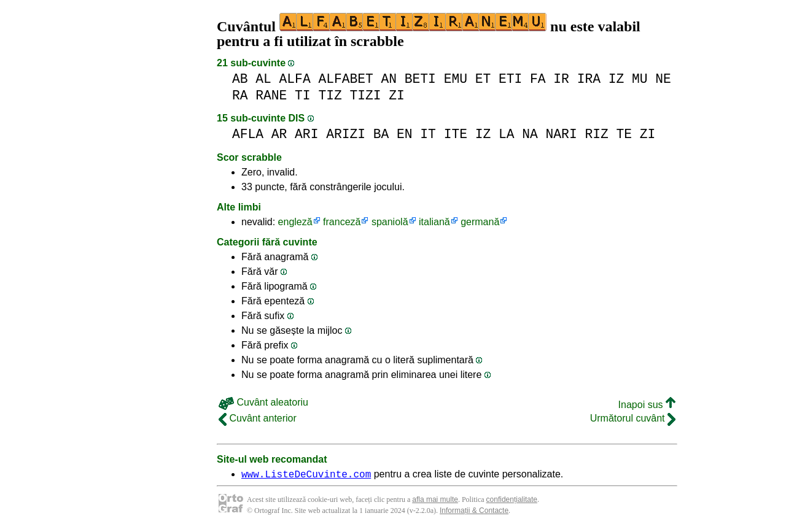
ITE (456, 134)
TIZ (330, 95)
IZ (617, 79)
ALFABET (345, 79)
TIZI (365, 95)
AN (389, 79)
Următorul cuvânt (633, 418)
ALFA (295, 79)
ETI (510, 79)
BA (381, 134)
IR (561, 79)
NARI (562, 134)
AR (279, 134)
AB (240, 79)
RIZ (596, 134)
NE (663, 79)
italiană (434, 222)
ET (483, 79)
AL (263, 79)
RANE (271, 95)
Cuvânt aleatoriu (263, 402)
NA (530, 134)
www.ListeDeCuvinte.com (306, 476)
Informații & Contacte (474, 512)
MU (640, 79)
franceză (342, 222)
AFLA (248, 134)
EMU (456, 79)
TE (624, 134)
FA (538, 79)
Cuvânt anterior (258, 418)
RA (240, 95)
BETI (420, 79)
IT (428, 134)
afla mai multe (435, 501)
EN (405, 134)
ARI (306, 134)
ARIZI (346, 134)
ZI (397, 95)
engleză (295, 222)
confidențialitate (512, 501)
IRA (589, 79)
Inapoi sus (647, 405)
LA (507, 134)
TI (303, 95)
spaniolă (390, 222)
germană (480, 222)
